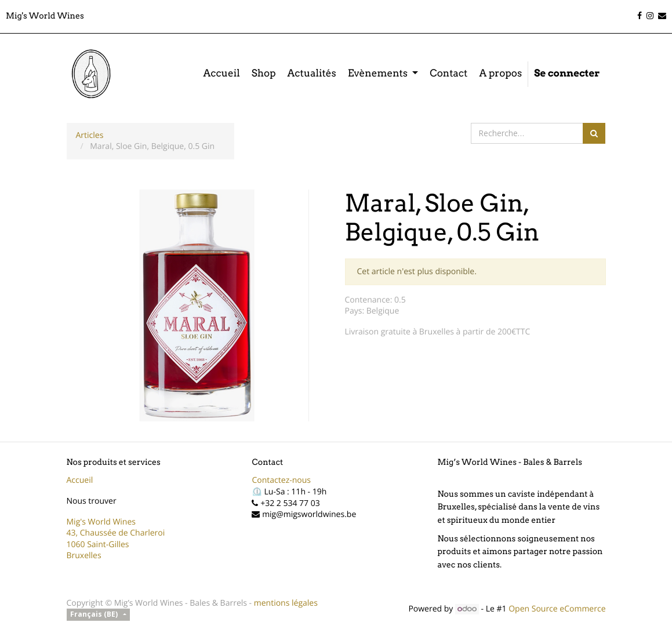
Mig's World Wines (101, 522)
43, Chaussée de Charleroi (116, 533)
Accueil (80, 480)
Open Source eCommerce (557, 609)
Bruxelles (84, 556)
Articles (90, 135)
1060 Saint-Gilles (98, 545)
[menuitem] (221, 74)
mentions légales (286, 603)
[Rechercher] (594, 133)
